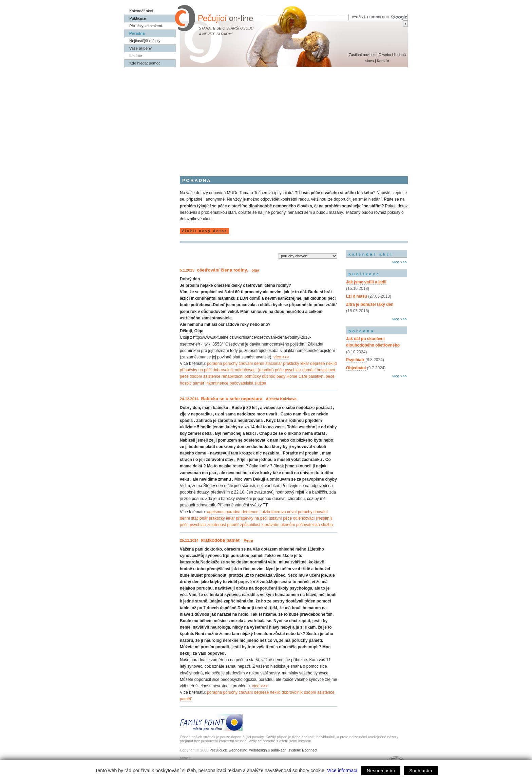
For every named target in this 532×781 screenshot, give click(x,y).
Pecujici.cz (218, 750)
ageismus (216, 512)
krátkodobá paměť (221, 540)
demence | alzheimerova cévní (269, 512)
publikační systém (285, 750)
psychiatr (293, 370)
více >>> (281, 357)
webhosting (238, 750)
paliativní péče (321, 376)
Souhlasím (421, 771)
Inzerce (136, 56)
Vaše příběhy (140, 48)
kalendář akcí (371, 254)
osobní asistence (205, 376)
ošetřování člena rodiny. (222, 270)
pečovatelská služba (248, 383)
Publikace (138, 18)
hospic (186, 383)
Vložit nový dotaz (204, 231)
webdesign (258, 750)
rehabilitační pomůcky (241, 376)
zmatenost (217, 525)
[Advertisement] (266, 118)
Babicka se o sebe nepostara (232, 399)
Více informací (342, 770)
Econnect (310, 750)
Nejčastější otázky (145, 41)
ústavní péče (280, 518)
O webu (385, 55)
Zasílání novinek (362, 55)
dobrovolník (223, 370)
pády (281, 376)
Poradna (137, 33)
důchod (269, 376)
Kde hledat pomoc (145, 63)
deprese (317, 364)
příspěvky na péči (196, 370)
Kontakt (383, 61)
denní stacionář (268, 364)
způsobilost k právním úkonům (267, 525)
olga (255, 270)
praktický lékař (296, 364)
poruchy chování (238, 364)
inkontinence (217, 383)
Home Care (297, 376)
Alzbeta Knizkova (281, 399)
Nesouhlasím (381, 771)
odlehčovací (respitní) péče (259, 370)
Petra (248, 540)
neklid (331, 364)
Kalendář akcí (141, 11)
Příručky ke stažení (146, 26)
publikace (364, 274)
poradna (214, 364)
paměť (199, 383)
